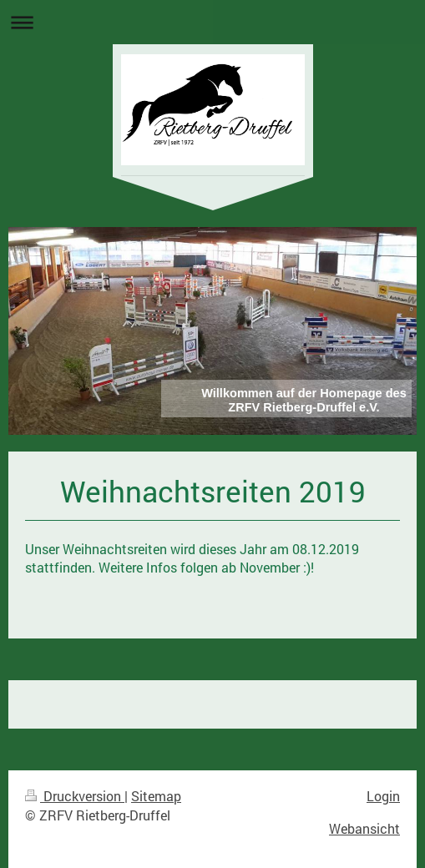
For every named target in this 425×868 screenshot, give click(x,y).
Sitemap (156, 796)
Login (383, 796)
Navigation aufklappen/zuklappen (212, 22)
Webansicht (364, 828)
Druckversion (75, 796)
